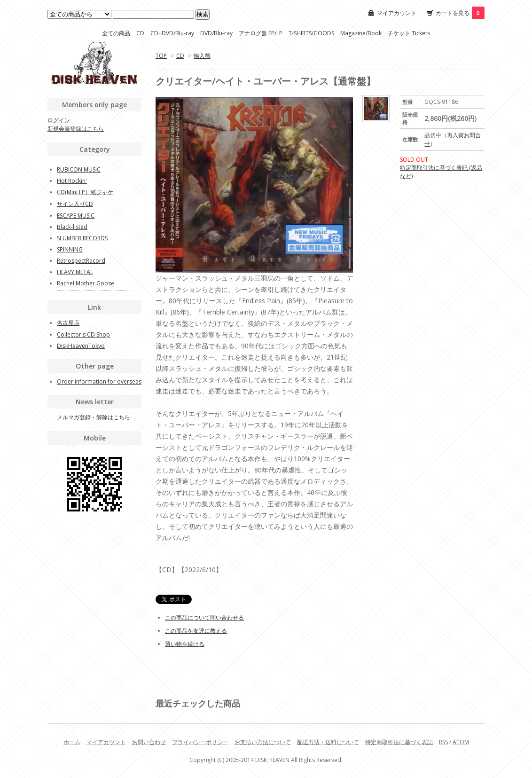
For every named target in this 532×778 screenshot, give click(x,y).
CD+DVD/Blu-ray (172, 33)
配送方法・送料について (328, 742)
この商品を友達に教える (196, 631)
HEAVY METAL (75, 272)
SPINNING (70, 249)
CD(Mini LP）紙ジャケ (85, 192)
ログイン (59, 120)
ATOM (461, 742)
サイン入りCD (75, 204)
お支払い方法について (263, 742)
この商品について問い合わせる (204, 617)
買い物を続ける (185, 644)
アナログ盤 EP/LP (261, 33)
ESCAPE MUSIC (76, 216)
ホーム (72, 742)
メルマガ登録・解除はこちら (94, 417)
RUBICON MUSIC (79, 169)
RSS (443, 742)
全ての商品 (116, 33)
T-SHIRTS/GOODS (311, 33)
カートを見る (460, 13)
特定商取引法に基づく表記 (399, 742)
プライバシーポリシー (200, 742)
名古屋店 (68, 323)
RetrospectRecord (81, 261)
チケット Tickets (409, 33)
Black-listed (72, 227)
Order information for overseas (99, 381)
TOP (161, 56)
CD (140, 33)
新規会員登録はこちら (76, 129)
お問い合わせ (149, 742)
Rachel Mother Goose (86, 283)
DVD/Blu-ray (216, 33)
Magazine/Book (361, 33)
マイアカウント (397, 13)
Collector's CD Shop (83, 334)
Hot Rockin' (72, 181)
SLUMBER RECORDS (82, 238)
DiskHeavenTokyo (81, 346)
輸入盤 (202, 56)
